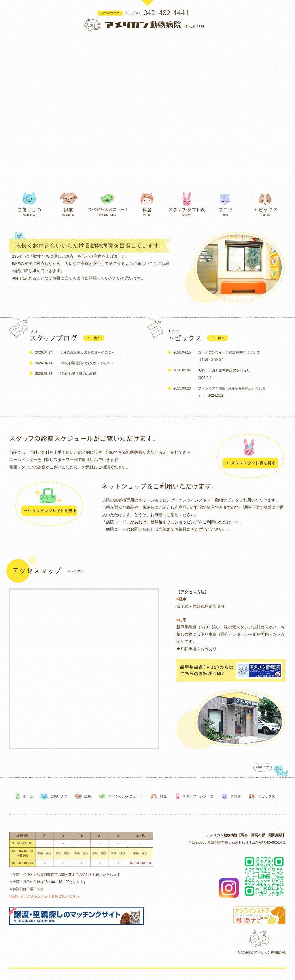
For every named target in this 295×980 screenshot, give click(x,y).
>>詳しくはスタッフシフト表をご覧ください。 (46, 896)
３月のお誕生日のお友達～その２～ (87, 352)
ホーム (28, 796)
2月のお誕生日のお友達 (78, 374)
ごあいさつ (59, 796)
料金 (163, 796)
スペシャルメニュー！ (126, 796)
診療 (88, 796)
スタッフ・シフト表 (198, 796)
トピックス (266, 796)
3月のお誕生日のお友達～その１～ (87, 363)
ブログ (236, 796)
